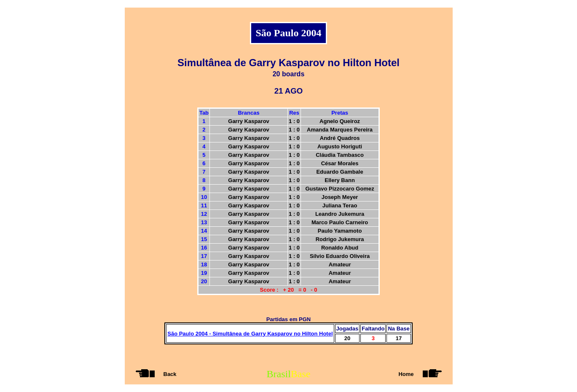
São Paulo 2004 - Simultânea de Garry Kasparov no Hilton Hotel (250, 334)
